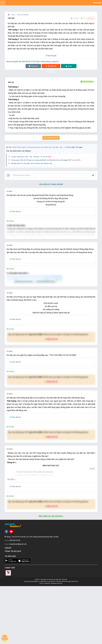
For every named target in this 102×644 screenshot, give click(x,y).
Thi (51, 66)
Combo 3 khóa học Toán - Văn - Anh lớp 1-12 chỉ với (31, 157)
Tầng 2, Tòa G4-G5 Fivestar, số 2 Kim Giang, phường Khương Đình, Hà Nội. (32, 595)
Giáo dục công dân (23, 15)
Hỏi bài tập (5, 637)
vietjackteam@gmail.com (18, 602)
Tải (69, 66)
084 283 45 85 (15, 598)
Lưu (91, 18)
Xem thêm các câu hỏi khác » (51, 574)
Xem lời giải (51, 56)
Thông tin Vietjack (13, 609)
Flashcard (33, 66)
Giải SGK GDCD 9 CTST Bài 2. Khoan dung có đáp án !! (39, 62)
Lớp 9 (13, 15)
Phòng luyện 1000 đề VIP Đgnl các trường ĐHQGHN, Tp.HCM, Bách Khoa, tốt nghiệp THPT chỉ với (46, 160)
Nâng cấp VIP (51, 397)
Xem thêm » (11, 537)
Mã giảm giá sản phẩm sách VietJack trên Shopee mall (32, 163)
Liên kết (8, 606)
